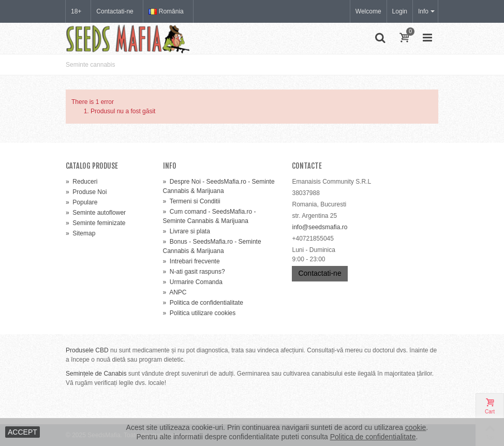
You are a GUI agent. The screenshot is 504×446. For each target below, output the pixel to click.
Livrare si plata (187, 231)
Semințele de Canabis (96, 374)
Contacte (307, 166)
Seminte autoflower (96, 213)
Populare (81, 202)
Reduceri (81, 182)
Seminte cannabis (90, 65)
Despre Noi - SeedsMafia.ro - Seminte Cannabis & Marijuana (219, 186)
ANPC (175, 292)
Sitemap (80, 233)
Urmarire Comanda (193, 282)
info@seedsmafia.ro (320, 227)
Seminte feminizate (95, 223)
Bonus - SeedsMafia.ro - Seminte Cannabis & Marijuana (212, 246)
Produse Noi (86, 192)
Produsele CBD (87, 350)
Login (400, 11)
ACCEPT (23, 432)
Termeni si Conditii (192, 201)
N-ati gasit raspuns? (194, 272)
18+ (76, 11)
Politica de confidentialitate (203, 303)
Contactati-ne (115, 11)
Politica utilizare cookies (199, 313)
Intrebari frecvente (191, 261)
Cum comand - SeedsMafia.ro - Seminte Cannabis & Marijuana (210, 216)
